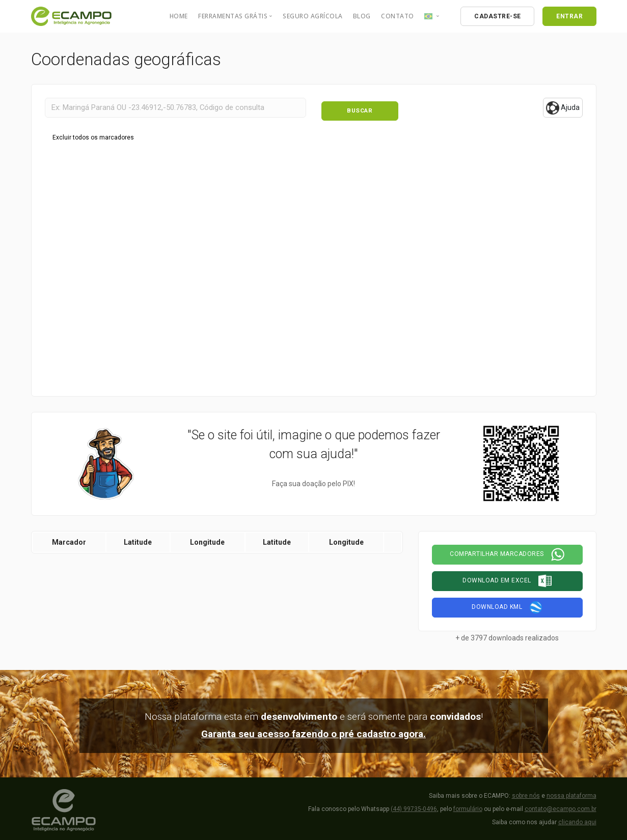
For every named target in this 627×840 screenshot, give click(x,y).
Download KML (507, 605)
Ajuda (563, 108)
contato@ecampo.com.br (561, 806)
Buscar (360, 107)
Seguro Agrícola (313, 16)
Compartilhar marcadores (507, 552)
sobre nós (526, 793)
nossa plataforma (571, 793)
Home (179, 16)
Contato (398, 16)
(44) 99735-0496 (414, 806)
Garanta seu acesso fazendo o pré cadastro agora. (313, 731)
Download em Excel (507, 578)
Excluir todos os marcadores (93, 134)
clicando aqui (577, 819)
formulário (468, 806)
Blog (362, 16)
